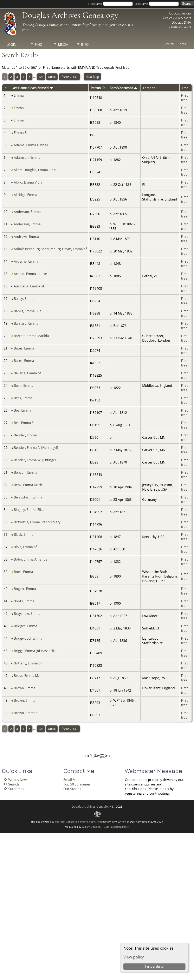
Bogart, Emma (25, 589)
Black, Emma (24, 534)
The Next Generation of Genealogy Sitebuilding (82, 822)
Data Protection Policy (116, 827)
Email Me (70, 780)
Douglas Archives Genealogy (70, 15)
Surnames (16, 789)
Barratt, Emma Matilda (31, 336)
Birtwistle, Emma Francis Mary (37, 522)
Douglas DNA (181, 22)
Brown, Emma (25, 688)
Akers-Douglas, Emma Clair (35, 170)
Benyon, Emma (25, 472)
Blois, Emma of (25, 547)
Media (63, 44)
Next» (52, 77)
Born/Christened (123, 88)
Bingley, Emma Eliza (29, 510)
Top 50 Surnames (77, 784)
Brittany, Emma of (28, 663)
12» (41, 77)
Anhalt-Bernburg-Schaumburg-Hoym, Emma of (50, 249)
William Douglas (91, 827)
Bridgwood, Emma (28, 638)
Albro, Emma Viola (28, 182)
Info (85, 44)
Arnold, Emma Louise (30, 274)
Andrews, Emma (26, 237)
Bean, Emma (24, 386)
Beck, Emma (23, 398)
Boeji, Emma (23, 572)
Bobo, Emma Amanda (31, 559)
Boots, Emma (24, 601)
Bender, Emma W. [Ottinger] (36, 460)
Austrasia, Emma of (29, 286)
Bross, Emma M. (26, 676)
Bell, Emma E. (24, 423)
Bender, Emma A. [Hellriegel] (36, 448)
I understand (154, 966)
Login (11, 44)
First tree (184, 98)
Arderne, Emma (26, 261)
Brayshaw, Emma (27, 614)
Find (39, 44)
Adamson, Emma (27, 157)
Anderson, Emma (27, 212)
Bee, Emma (22, 410)
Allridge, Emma (25, 195)
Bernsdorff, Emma (28, 497)
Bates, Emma (24, 348)
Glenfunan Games (179, 27)
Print (184, 43)
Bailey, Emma (24, 299)
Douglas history (180, 13)
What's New (17, 780)
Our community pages (177, 18)
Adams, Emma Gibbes (31, 145)
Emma (19, 95)
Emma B (20, 133)
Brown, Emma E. (26, 713)
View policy (134, 957)
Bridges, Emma (25, 626)
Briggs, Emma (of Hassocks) (35, 651)
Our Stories (72, 789)
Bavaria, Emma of (27, 373)
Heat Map (92, 77)
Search (14, 784)
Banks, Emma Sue (28, 311)
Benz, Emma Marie (28, 485)
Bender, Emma (25, 435)
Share (169, 43)
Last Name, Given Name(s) (32, 88)
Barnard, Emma (26, 323)
